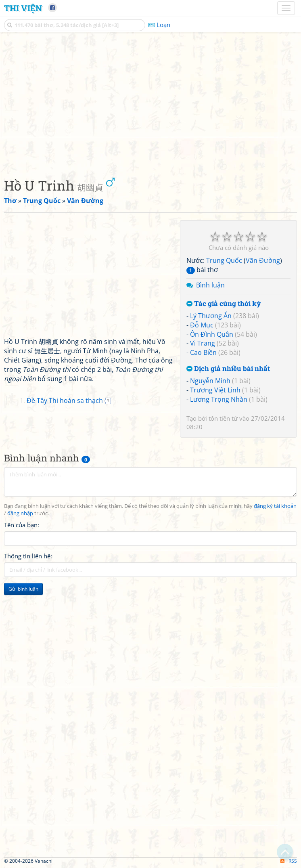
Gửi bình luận (23, 589)
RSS (289, 861)
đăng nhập (20, 513)
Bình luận (210, 285)
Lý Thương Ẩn (211, 316)
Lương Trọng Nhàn (219, 399)
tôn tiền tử (223, 418)
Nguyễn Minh (210, 381)
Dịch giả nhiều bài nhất (228, 369)
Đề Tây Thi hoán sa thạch (65, 400)
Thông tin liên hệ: (28, 556)
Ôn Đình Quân (212, 334)
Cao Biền (203, 352)
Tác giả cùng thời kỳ (224, 304)
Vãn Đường (263, 260)
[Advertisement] (150, 103)
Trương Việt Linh (215, 390)
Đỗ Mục (202, 325)
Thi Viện (23, 8)
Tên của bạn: (22, 525)
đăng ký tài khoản (275, 506)
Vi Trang (203, 343)
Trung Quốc (224, 260)
